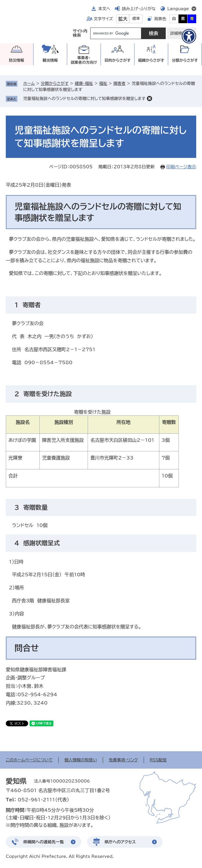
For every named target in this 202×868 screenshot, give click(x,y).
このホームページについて (29, 760)
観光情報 (50, 60)
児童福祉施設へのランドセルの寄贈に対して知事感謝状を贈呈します (84, 99)
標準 (136, 19)
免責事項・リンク (123, 760)
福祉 (103, 83)
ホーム (29, 83)
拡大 (123, 19)
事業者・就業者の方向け (84, 60)
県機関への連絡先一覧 (44, 842)
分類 (185, 60)
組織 (151, 60)
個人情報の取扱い (81, 760)
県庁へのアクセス (120, 842)
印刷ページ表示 (181, 167)
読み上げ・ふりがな (139, 9)
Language (178, 9)
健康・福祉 (84, 83)
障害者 (120, 83)
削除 (149, 99)
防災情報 (17, 60)
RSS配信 (158, 760)
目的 (118, 60)
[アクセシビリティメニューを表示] (189, 36)
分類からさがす (55, 83)
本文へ (104, 9)
